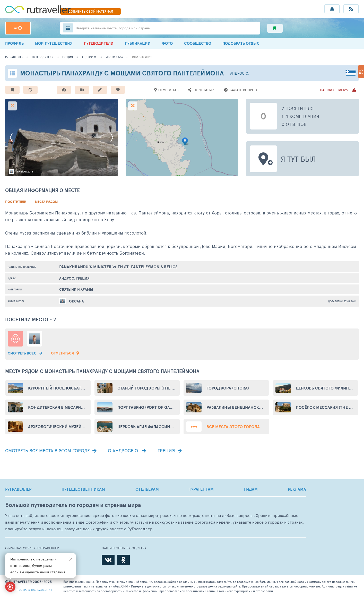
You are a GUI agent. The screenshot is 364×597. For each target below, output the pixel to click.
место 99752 (114, 57)
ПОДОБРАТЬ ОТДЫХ (241, 43)
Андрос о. (89, 57)
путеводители (43, 57)
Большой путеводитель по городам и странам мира (73, 505)
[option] (62, 137)
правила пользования (34, 589)
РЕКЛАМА (297, 489)
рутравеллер (14, 57)
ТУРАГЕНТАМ (201, 489)
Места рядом (46, 202)
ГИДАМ (251, 489)
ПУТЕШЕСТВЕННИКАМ (83, 489)
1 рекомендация (300, 116)
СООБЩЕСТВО (198, 43)
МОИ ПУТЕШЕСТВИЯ (54, 43)
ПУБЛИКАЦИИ (138, 43)
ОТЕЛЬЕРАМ (147, 489)
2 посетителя (298, 108)
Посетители (16, 202)
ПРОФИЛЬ (14, 43)
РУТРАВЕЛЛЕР (18, 489)
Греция (68, 57)
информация (142, 57)
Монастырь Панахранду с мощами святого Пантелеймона (122, 73)
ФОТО (167, 43)
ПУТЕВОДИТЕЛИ (99, 43)
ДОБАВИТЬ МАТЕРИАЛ (91, 11)
